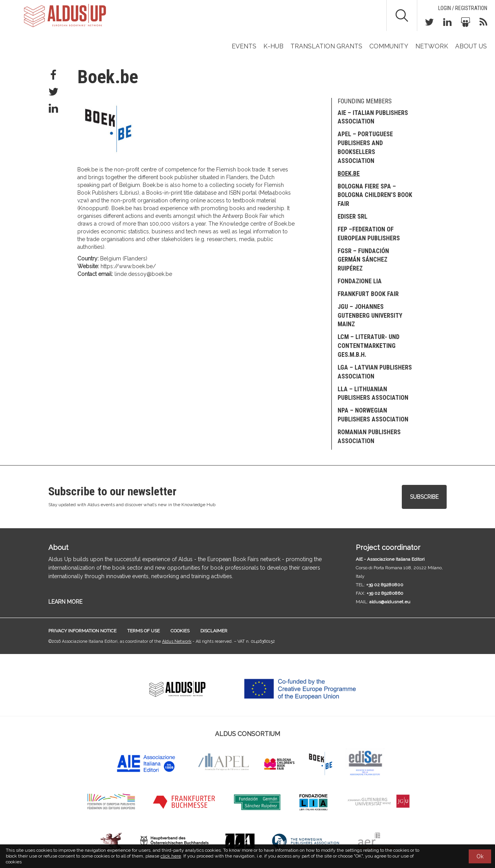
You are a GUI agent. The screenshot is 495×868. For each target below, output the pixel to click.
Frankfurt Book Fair (368, 294)
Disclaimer (214, 631)
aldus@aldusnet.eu (390, 602)
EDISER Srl (352, 217)
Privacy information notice (82, 631)
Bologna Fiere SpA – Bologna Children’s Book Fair (375, 195)
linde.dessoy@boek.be (143, 274)
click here (171, 856)
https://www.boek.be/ (128, 266)
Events (244, 46)
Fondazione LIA (360, 281)
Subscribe (424, 497)
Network (432, 46)
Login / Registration (463, 8)
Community (389, 46)
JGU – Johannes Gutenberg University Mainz (370, 316)
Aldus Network (177, 641)
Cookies (180, 631)
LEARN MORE (65, 602)
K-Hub (273, 46)
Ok (480, 856)
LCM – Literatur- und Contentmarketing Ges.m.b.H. (369, 346)
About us (471, 46)
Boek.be (349, 174)
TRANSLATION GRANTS (326, 46)
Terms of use (143, 631)
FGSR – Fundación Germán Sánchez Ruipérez (363, 260)
